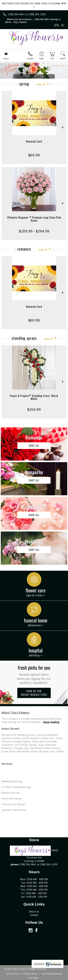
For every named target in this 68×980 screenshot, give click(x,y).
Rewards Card (34, 141)
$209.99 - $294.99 (34, 231)
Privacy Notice (30, 974)
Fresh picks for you (34, 674)
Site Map (34, 978)
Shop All (41, 84)
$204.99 (34, 409)
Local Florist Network (52, 974)
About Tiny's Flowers (15, 712)
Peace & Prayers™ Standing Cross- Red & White (34, 397)
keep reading (51, 722)
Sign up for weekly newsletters (34, 693)
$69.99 (34, 155)
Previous (5, 127)
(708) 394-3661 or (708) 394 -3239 (27, 14)
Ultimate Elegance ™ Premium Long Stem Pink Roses (34, 219)
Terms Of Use (13, 974)
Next (63, 127)
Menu (6, 59)
